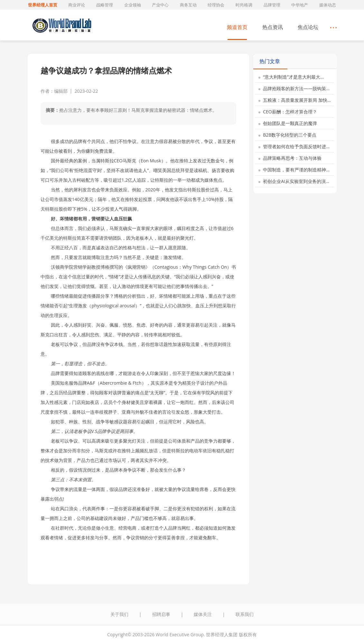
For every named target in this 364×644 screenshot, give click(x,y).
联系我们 (245, 614)
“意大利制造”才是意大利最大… (291, 77)
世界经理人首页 (43, 5)
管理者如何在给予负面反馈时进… (294, 146)
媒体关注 (203, 614)
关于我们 (119, 614)
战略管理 (105, 5)
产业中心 (160, 5)
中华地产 (300, 5)
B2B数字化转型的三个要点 (288, 135)
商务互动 (188, 5)
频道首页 (237, 27)
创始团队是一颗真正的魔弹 (288, 123)
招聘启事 (161, 614)
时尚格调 (244, 5)
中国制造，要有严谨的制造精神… (294, 170)
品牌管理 (272, 5)
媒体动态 (328, 5)
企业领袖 (133, 5)
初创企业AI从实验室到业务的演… (294, 181)
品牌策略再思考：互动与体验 (290, 158)
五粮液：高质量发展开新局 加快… (295, 100)
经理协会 (216, 5)
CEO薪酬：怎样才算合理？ (288, 112)
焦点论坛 (308, 27)
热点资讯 (273, 27)
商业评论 (77, 5)
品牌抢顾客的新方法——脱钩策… (294, 88)
